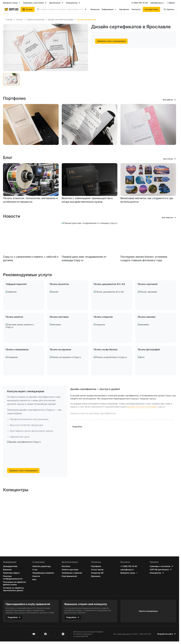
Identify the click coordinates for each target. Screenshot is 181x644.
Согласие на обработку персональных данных (13, 589)
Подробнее (13, 617)
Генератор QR (97, 573)
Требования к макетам (72, 573)
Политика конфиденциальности (13, 577)
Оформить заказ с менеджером (111, 41)
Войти (171, 3)
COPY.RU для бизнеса (159, 570)
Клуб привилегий (69, 576)
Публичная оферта (11, 573)
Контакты (136, 9)
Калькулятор (72, 3)
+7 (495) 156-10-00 (139, 3)
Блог (34, 579)
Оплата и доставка (70, 570)
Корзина (170, 9)
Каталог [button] (28, 9)
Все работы (168, 100)
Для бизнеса (55, 3)
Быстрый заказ (151, 9)
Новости (36, 576)
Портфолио (124, 9)
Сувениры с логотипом (33, 3)
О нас (35, 570)
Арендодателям (10, 566)
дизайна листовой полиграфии (142, 407)
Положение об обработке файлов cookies (14, 583)
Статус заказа (97, 570)
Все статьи (168, 159)
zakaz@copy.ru (157, 3)
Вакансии (95, 9)
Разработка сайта (165, 634)
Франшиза (96, 576)
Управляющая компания (43, 573)
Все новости (167, 217)
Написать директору (42, 566)
